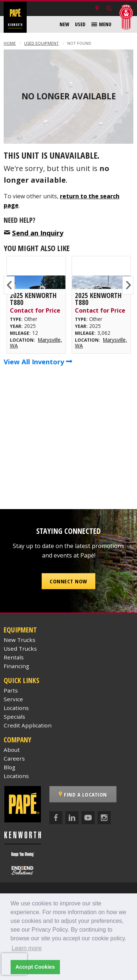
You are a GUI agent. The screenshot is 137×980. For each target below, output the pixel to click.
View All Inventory (38, 362)
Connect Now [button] (68, 581)
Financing (16, 666)
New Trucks (20, 640)
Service (13, 699)
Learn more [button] (27, 948)
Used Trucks (20, 648)
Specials (14, 717)
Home (10, 43)
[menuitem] (64, 24)
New (64, 24)
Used (80, 24)
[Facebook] (56, 818)
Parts (11, 690)
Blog (9, 767)
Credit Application (28, 725)
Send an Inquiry (38, 233)
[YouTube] (88, 818)
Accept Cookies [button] (35, 967)
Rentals (14, 657)
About (12, 750)
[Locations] (97, 9)
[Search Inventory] (109, 9)
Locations (16, 708)
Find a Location (83, 794)
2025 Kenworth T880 (33, 299)
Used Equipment (41, 43)
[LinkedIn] (72, 818)
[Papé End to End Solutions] (23, 870)
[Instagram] (104, 818)
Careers (14, 758)
